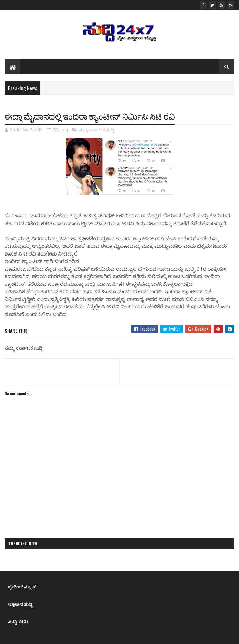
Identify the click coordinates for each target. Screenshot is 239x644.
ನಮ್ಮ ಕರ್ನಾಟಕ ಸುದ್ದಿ (97, 130)
